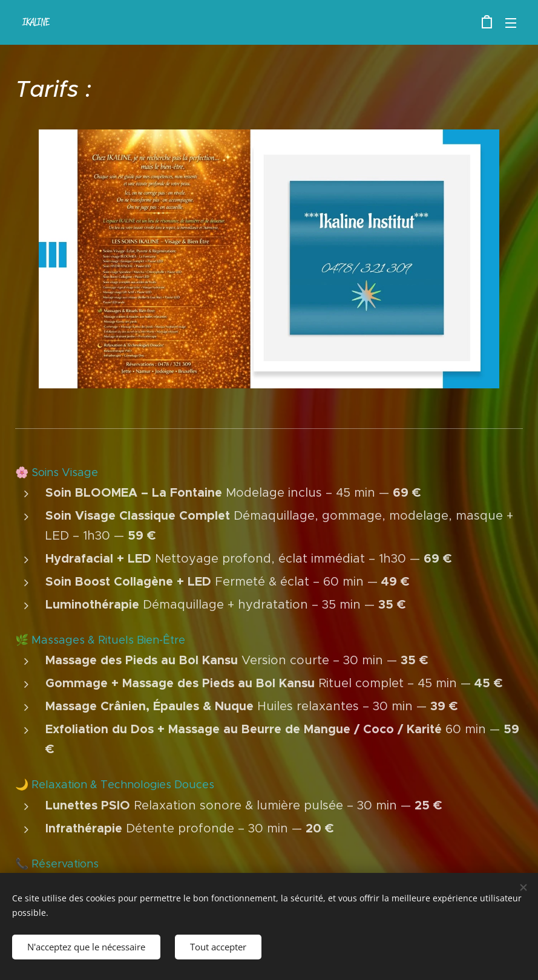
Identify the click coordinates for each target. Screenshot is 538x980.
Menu (511, 23)
